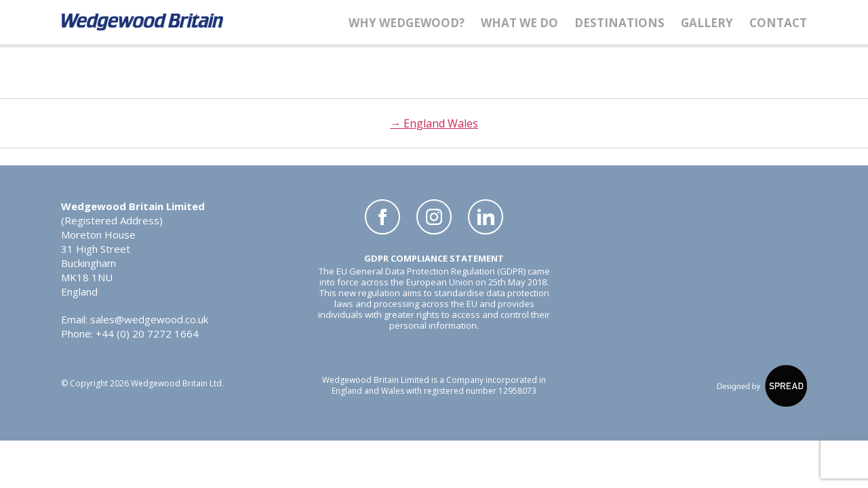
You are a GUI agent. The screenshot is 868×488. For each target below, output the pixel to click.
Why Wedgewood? (407, 23)
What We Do (519, 23)
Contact (778, 23)
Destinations (619, 23)
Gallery (707, 23)
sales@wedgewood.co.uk (149, 319)
